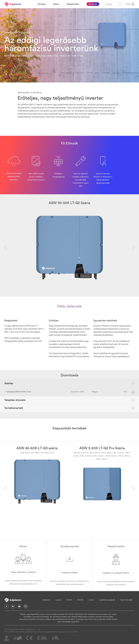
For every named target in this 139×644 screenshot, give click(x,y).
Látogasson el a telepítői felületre (116, 573)
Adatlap (69, 383)
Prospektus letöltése (70, 572)
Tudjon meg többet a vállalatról (23, 572)
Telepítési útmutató (69, 400)
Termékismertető (69, 408)
